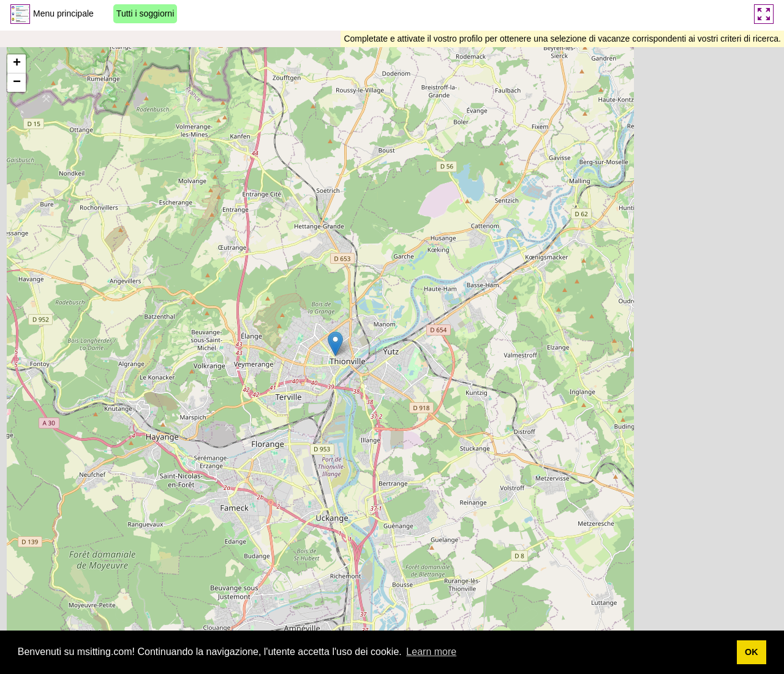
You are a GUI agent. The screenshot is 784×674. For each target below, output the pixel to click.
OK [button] (752, 652)
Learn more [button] (431, 652)
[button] (335, 344)
